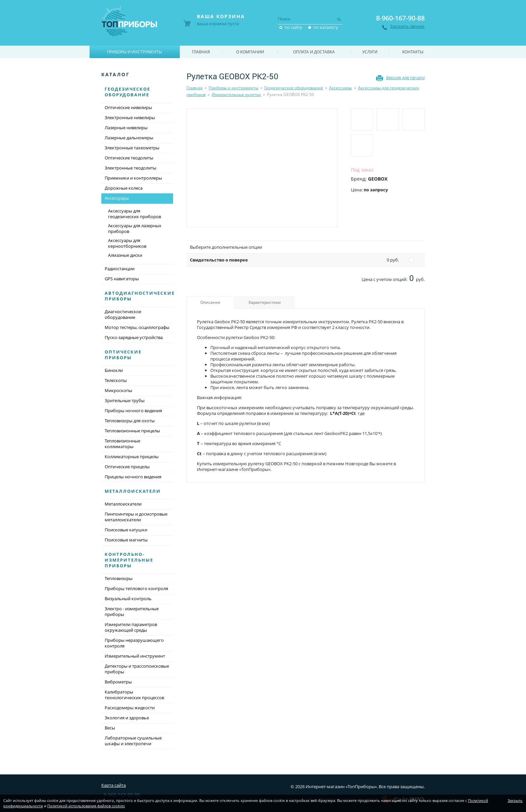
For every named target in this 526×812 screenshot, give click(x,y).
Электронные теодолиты (130, 168)
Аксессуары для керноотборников (127, 243)
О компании (250, 52)
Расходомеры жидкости (130, 708)
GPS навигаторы (122, 279)
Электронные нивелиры (130, 117)
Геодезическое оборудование (294, 88)
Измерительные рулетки (236, 94)
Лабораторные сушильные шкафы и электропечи (133, 741)
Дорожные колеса (124, 188)
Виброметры (118, 682)
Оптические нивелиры (128, 107)
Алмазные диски (125, 255)
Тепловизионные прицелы (132, 431)
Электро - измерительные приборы (132, 611)
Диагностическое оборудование (123, 314)
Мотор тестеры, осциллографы (137, 327)
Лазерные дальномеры (129, 138)
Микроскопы (118, 390)
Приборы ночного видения (133, 411)
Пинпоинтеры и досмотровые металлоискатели (136, 517)
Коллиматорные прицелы (132, 457)
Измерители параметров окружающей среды (131, 627)
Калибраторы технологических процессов (134, 695)
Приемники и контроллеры (133, 178)
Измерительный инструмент (135, 656)
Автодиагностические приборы (140, 296)
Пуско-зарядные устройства (134, 337)
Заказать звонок (407, 26)
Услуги (370, 52)
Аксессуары (340, 88)
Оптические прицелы (127, 467)
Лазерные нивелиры (126, 128)
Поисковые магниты (126, 540)
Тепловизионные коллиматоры (122, 444)
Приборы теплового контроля (136, 588)
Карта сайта (114, 785)
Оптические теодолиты (129, 158)
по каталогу (326, 27)
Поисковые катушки (126, 530)
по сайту (293, 27)
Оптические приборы (123, 355)
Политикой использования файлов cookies (86, 806)
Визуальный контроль (128, 599)
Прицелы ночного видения (133, 477)
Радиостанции (120, 269)
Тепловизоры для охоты (130, 421)
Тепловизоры (119, 578)
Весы (110, 728)
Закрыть (515, 800)
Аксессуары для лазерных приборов (135, 228)
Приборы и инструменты (233, 88)
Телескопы (116, 380)
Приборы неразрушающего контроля (134, 643)
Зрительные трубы (125, 400)
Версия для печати (405, 78)
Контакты (413, 52)
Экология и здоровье (127, 718)
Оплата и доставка (314, 52)
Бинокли (114, 370)
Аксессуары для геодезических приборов (135, 214)
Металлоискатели (133, 491)
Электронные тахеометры (132, 148)
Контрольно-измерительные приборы (129, 560)
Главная (195, 88)
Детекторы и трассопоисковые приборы (137, 669)
